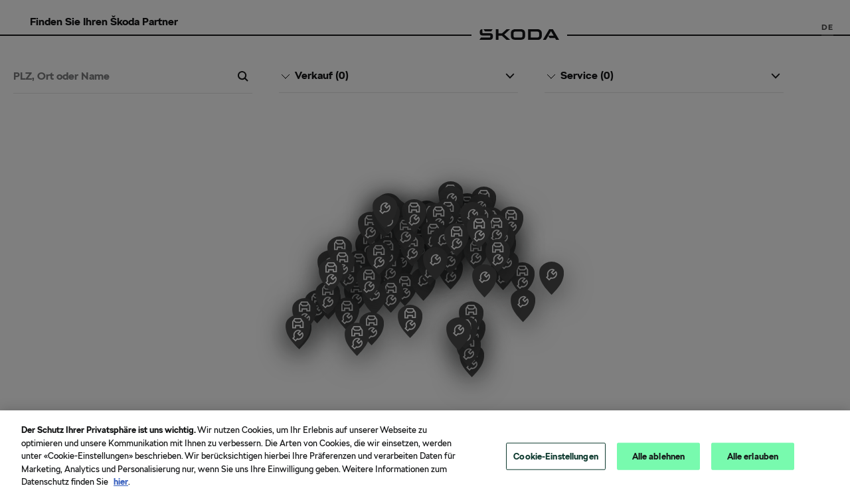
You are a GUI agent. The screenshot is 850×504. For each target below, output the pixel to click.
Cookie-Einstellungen (556, 456)
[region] (425, 457)
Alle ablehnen (659, 456)
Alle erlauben (753, 456)
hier (121, 482)
